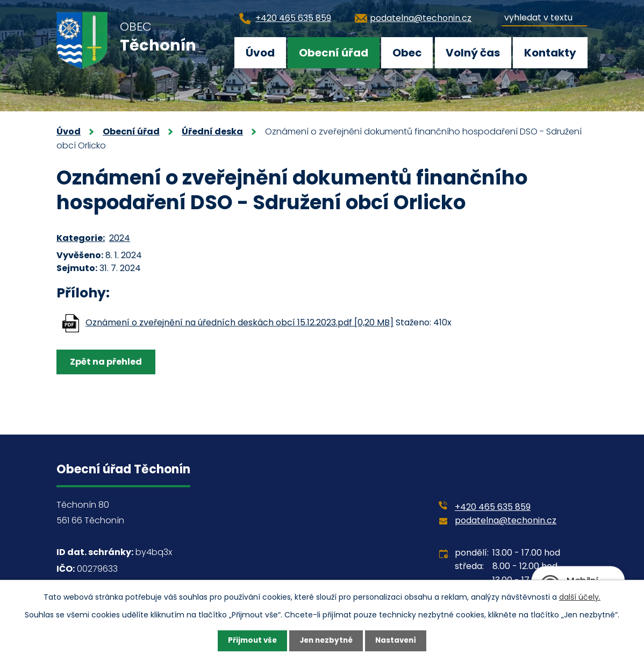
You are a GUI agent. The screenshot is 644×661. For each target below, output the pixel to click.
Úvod (260, 53)
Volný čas (473, 53)
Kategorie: (81, 238)
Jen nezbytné (326, 641)
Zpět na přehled (107, 362)
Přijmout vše (250, 641)
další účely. (580, 596)
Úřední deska (212, 132)
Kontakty (550, 53)
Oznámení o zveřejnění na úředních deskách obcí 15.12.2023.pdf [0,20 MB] (239, 322)
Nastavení (398, 641)
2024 (120, 238)
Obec (407, 53)
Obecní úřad (334, 53)
